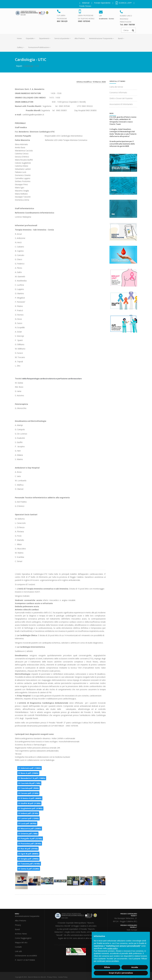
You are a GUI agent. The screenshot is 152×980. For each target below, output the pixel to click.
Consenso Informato (118, 93)
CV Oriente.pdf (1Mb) (28, 834)
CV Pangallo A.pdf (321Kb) (30, 838)
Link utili (18, 951)
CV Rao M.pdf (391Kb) (28, 849)
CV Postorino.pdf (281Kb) (30, 844)
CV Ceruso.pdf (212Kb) (28, 793)
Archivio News (21, 934)
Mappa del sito (21, 942)
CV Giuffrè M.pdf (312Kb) (29, 803)
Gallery (21, 47)
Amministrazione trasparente (27, 916)
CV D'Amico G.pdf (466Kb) (30, 798)
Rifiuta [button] (107, 967)
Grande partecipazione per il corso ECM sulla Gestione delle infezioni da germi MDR (122, 144)
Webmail (86, 3)
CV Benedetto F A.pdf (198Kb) (32, 778)
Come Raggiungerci (23, 938)
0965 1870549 (84, 21)
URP (100, 16)
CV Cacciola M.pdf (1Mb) (29, 783)
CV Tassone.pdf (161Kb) (29, 864)
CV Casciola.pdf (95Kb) (28, 788)
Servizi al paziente (62, 38)
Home (19, 38)
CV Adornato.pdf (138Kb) (29, 768)
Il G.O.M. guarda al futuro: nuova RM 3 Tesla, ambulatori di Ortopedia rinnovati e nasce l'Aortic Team (123, 121)
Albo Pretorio (80, 38)
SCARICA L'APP (123, 3)
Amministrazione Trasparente (101, 38)
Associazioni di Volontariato (121, 104)
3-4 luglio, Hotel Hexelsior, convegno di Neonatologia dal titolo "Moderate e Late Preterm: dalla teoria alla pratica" (123, 133)
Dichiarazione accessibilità (26, 956)
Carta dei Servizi (116, 87)
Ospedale (30, 38)
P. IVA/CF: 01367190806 (25, 960)
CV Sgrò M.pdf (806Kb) (28, 854)
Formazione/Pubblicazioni (39, 47)
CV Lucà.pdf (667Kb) (27, 823)
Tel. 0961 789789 (127, 25)
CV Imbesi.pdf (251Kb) (28, 813)
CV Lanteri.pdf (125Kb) (28, 818)
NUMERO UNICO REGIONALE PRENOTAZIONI (126, 19)
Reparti (19, 66)
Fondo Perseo (85, 6)
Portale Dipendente (102, 3)
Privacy (18, 925)
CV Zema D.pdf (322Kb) (29, 869)
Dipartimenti (45, 38)
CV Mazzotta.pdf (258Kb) (30, 829)
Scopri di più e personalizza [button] (121, 973)
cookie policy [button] (112, 948)
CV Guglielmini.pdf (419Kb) (30, 808)
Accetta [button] (135, 967)
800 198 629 (62, 21)
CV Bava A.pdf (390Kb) (28, 773)
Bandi (121, 38)
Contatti (18, 947)
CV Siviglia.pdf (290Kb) (28, 859)
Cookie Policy (63, 977)
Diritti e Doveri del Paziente (121, 98)
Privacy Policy (52, 977)
